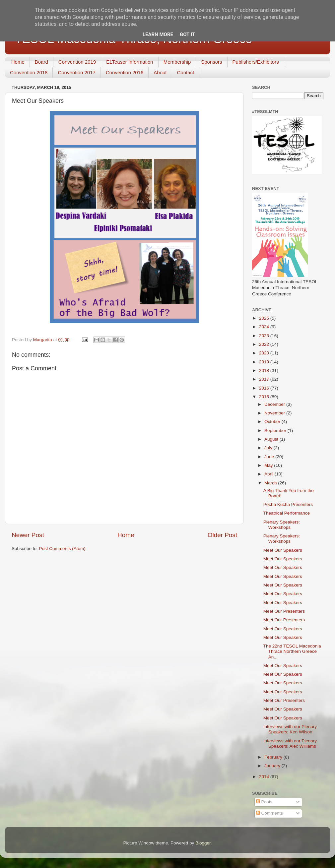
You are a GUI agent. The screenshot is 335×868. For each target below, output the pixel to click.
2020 (265, 353)
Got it (187, 34)
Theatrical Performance (287, 513)
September (276, 431)
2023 (265, 336)
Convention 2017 (76, 72)
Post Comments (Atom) (62, 549)
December (275, 404)
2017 (265, 379)
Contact (186, 72)
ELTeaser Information (130, 62)
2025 (265, 318)
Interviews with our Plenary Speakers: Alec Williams (290, 744)
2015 (265, 397)
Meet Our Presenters (284, 611)
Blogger (203, 843)
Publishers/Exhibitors (256, 62)
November (275, 413)
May (269, 465)
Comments (269, 813)
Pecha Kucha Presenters (288, 504)
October (273, 422)
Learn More (158, 34)
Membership (177, 62)
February (274, 757)
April (269, 474)
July (269, 448)
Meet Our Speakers (283, 550)
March (271, 483)
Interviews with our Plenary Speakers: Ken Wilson (290, 729)
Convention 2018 (29, 72)
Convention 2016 (125, 72)
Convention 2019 (77, 62)
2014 (265, 777)
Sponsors (211, 62)
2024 (265, 327)
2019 (265, 362)
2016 (265, 388)
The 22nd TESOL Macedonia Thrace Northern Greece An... (292, 651)
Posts (264, 802)
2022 (265, 344)
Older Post (222, 535)
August (272, 439)
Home (18, 62)
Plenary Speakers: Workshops (282, 525)
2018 (265, 371)
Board (41, 62)
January (273, 766)
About (160, 72)
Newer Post (28, 535)
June (270, 457)
